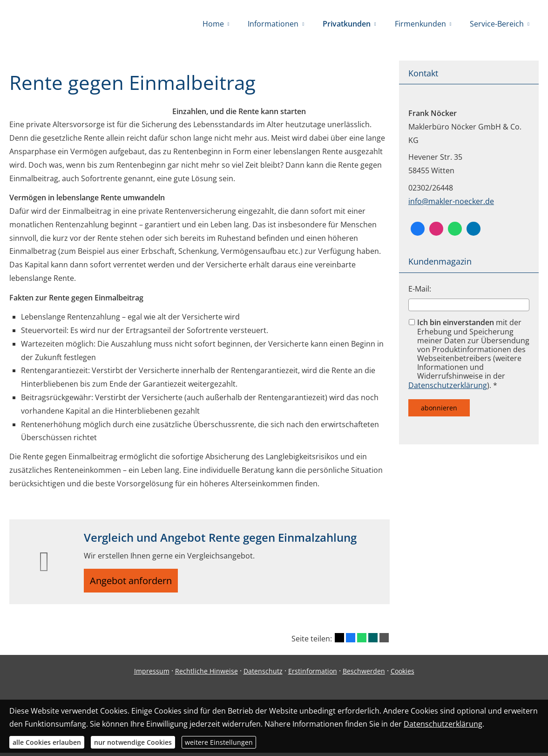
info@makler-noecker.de (451, 201)
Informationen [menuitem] (273, 24)
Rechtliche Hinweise (206, 674)
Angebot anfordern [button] (135, 582)
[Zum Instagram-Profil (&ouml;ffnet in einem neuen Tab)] (436, 229)
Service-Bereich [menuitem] (497, 24)
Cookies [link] (403, 674)
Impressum (152, 674)
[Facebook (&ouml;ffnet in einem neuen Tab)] (418, 229)
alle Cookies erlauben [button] (47, 742)
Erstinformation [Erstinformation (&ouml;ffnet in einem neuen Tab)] (313, 674)
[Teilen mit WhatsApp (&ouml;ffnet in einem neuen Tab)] (362, 641)
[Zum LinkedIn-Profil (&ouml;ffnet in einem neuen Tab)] (474, 229)
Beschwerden (364, 674)
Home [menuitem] (213, 24)
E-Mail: (420, 289)
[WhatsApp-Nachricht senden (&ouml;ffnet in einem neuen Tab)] (455, 229)
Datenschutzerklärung (448, 385)
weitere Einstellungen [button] (219, 742)
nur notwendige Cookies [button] (133, 742)
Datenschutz (263, 674)
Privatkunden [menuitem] (347, 24)
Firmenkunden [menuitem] (420, 24)
